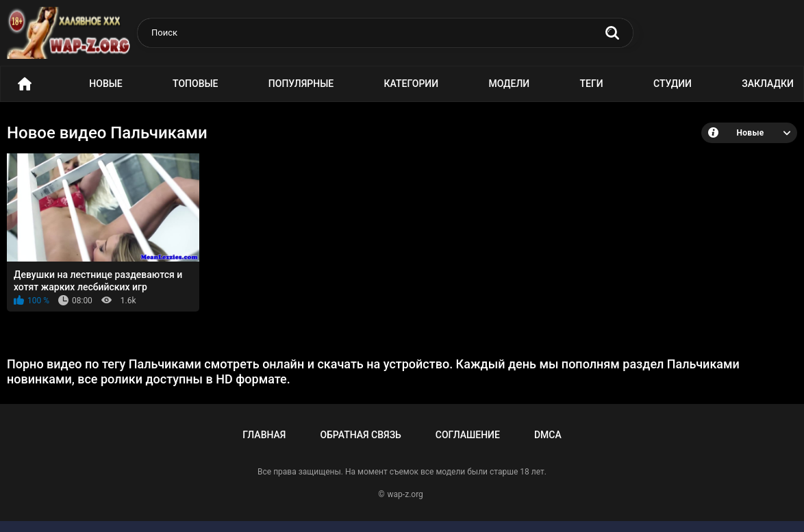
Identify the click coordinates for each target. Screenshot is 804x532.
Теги (592, 84)
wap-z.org (405, 494)
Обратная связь (360, 435)
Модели (509, 84)
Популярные (301, 84)
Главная (264, 435)
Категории (412, 84)
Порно (25, 84)
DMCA (548, 435)
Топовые (195, 84)
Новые (105, 84)
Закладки (768, 84)
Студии (673, 84)
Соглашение (468, 435)
